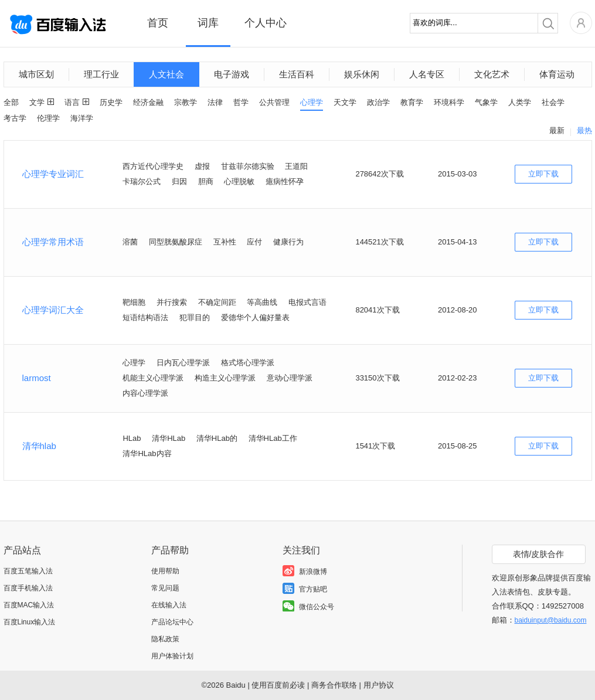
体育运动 (557, 74)
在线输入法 (169, 605)
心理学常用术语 (53, 242)
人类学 (520, 102)
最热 (584, 130)
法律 (215, 102)
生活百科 (297, 74)
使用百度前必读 (278, 685)
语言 (72, 102)
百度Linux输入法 (30, 622)
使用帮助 (165, 571)
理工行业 (101, 74)
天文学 (345, 102)
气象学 (486, 102)
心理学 (312, 102)
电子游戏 (232, 74)
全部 (11, 102)
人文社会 (166, 74)
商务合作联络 (334, 685)
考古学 (15, 118)
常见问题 (165, 588)
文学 (37, 102)
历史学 (111, 102)
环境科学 (449, 102)
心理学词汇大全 (53, 310)
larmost (37, 378)
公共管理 (274, 102)
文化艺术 (492, 74)
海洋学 (82, 118)
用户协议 (379, 685)
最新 (557, 130)
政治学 (378, 102)
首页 (158, 23)
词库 (208, 23)
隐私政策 (165, 639)
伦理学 (48, 118)
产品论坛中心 (172, 622)
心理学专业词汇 (53, 174)
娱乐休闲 (362, 74)
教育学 (412, 102)
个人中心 (266, 23)
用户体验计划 (172, 656)
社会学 (553, 102)
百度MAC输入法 (29, 605)
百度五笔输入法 (28, 571)
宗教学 (186, 102)
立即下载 (543, 174)
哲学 (241, 102)
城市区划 (36, 74)
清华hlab (39, 446)
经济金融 (148, 102)
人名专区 (427, 74)
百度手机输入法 (28, 588)
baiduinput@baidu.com (551, 620)
